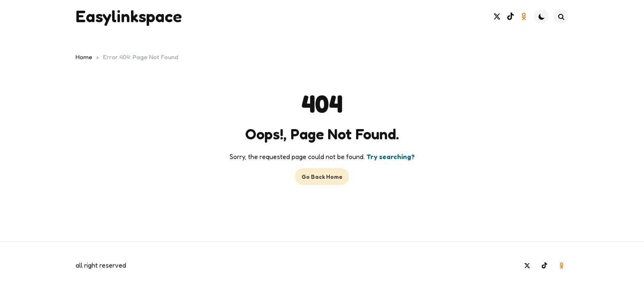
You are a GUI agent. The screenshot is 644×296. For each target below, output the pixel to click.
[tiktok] (510, 17)
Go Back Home (322, 177)
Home (84, 57)
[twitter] (497, 17)
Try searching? (391, 157)
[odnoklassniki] (524, 17)
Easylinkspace (129, 16)
